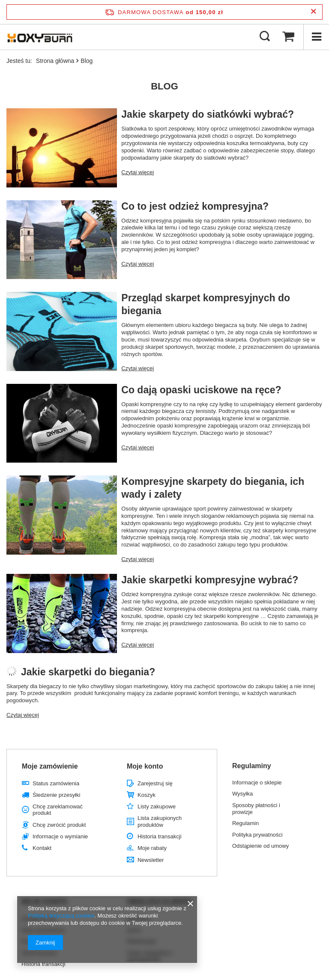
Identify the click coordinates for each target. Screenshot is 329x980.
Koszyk (147, 795)
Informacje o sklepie (257, 783)
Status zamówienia (56, 783)
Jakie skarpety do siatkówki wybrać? (208, 114)
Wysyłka (242, 794)
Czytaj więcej (138, 172)
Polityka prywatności (257, 835)
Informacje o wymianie (60, 836)
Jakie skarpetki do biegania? (88, 672)
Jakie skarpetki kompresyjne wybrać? (210, 580)
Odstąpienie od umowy (260, 846)
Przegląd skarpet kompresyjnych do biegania (206, 304)
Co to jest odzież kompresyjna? (195, 206)
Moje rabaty (152, 848)
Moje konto (145, 766)
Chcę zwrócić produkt (59, 825)
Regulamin (245, 823)
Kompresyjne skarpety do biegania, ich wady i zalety (213, 488)
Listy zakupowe (157, 806)
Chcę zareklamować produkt (58, 810)
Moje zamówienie (50, 766)
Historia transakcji (160, 836)
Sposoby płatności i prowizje (256, 809)
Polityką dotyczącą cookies (61, 916)
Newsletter (151, 860)
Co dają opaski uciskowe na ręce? (201, 390)
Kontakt (42, 848)
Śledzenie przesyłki (56, 795)
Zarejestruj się (155, 783)
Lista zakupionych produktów (160, 821)
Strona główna (55, 61)
